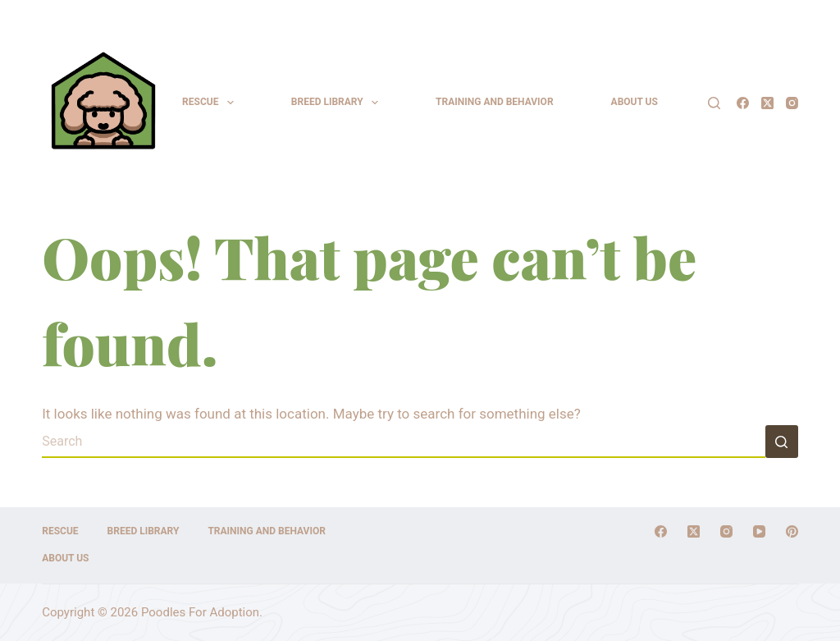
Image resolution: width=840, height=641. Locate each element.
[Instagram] (792, 103)
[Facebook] (743, 103)
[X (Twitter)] (767, 103)
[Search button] (782, 442)
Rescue (211, 103)
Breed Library (338, 103)
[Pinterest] (792, 531)
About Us (635, 102)
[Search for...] (404, 442)
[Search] (714, 103)
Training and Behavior (495, 102)
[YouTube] (759, 531)
